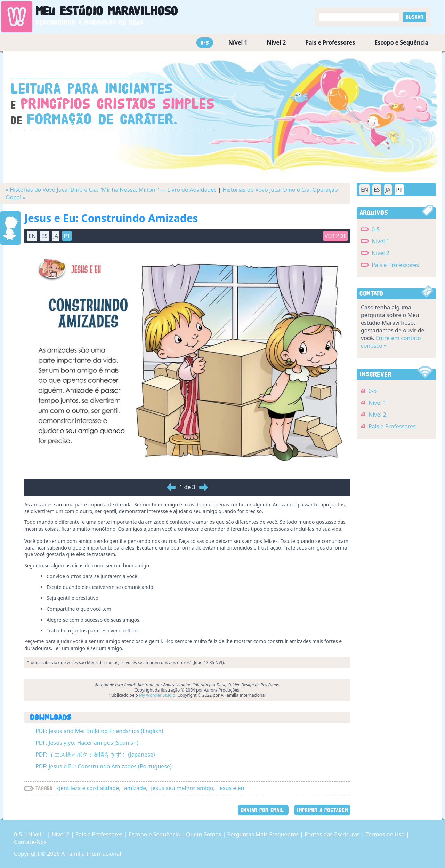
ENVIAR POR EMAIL (263, 810)
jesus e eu (231, 788)
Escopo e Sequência (401, 42)
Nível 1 (238, 42)
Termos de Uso (386, 834)
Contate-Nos (30, 842)
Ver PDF (335, 236)
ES (44, 236)
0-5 (205, 43)
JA (56, 236)
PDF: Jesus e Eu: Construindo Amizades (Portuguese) (104, 766)
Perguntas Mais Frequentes (264, 834)
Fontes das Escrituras (333, 834)
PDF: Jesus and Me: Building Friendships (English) (99, 731)
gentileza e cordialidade (88, 788)
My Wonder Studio (157, 695)
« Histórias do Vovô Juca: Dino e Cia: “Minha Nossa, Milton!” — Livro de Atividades (111, 190)
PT (67, 236)
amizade (135, 788)
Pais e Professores (330, 42)
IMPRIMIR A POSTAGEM (322, 810)
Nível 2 (277, 42)
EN (32, 236)
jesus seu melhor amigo (182, 788)
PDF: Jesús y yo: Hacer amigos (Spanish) (87, 743)
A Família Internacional (91, 854)
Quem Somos (204, 834)
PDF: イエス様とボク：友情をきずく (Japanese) (95, 755)
